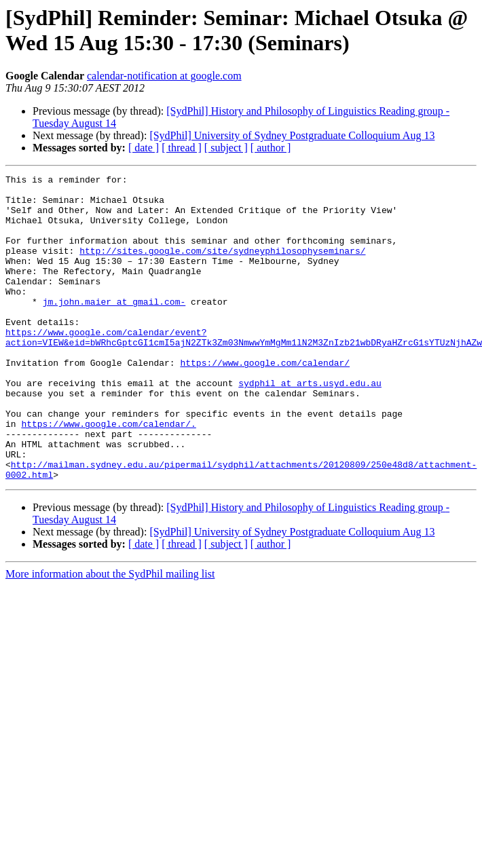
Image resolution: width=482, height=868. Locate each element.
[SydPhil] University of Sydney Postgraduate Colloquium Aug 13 (292, 135)
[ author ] (271, 148)
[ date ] (144, 148)
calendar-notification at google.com (164, 76)
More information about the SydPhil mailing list (110, 635)
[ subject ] (226, 148)
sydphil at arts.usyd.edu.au (310, 426)
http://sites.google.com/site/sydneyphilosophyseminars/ (222, 267)
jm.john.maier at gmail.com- (114, 328)
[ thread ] (182, 148)
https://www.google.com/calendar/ (265, 401)
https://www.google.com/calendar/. (108, 474)
